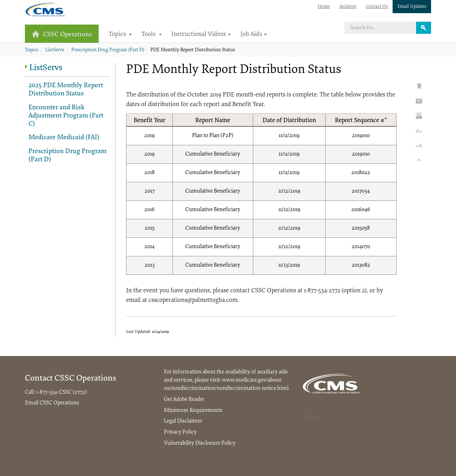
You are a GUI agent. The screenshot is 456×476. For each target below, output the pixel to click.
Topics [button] (120, 35)
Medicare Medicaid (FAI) (64, 138)
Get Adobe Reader (184, 399)
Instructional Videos (201, 35)
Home (324, 7)
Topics (32, 50)
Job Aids (254, 35)
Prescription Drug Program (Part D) (108, 50)
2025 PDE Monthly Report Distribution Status (66, 90)
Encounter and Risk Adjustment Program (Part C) (66, 116)
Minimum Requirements (193, 410)
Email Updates (412, 7)
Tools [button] (152, 35)
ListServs (55, 50)
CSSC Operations (62, 34)
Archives (348, 7)
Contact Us (377, 7)
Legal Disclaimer (183, 421)
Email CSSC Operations (52, 403)
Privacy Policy (180, 432)
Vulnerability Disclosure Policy (200, 443)
